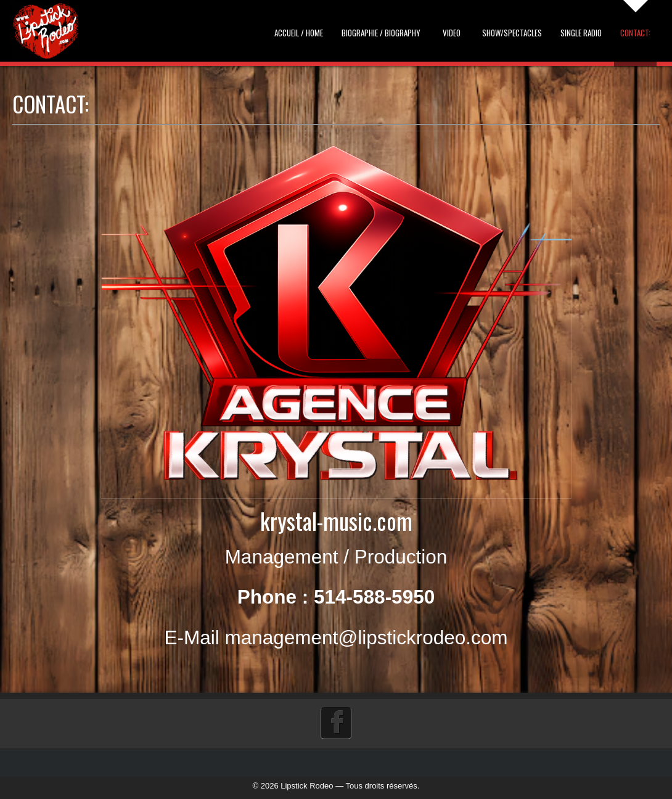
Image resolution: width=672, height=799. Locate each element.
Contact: (635, 33)
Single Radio (581, 33)
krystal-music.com (336, 521)
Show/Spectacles (512, 33)
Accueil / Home (299, 33)
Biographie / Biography (381, 33)
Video (452, 33)
